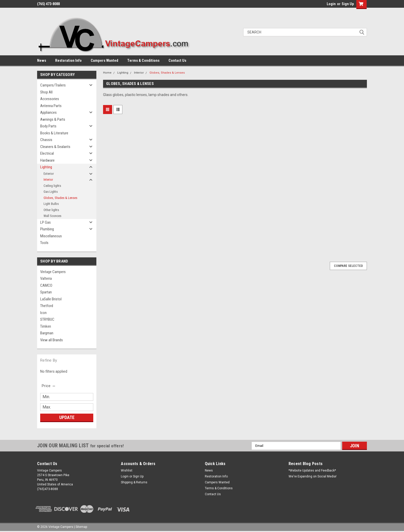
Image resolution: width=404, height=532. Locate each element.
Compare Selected (348, 266)
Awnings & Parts (53, 119)
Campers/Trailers (53, 85)
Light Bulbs (51, 204)
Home (107, 73)
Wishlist (127, 470)
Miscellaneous (51, 236)
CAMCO (46, 285)
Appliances (48, 112)
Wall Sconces (52, 216)
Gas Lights (51, 192)
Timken (46, 326)
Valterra (46, 278)
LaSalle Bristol (51, 299)
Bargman (47, 333)
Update (67, 417)
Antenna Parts (51, 106)
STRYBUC (47, 319)
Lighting (46, 167)
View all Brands (52, 340)
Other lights (51, 210)
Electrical (47, 153)
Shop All (46, 92)
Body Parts (48, 126)
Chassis (46, 140)
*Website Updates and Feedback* (312, 470)
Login (331, 4)
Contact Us (177, 60)
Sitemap (81, 527)
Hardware (47, 160)
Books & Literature (54, 133)
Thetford (47, 306)
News (42, 60)
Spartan (46, 292)
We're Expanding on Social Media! (313, 476)
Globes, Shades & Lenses (60, 198)
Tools (44, 243)
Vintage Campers (53, 272)
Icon (43, 313)
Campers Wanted (104, 60)
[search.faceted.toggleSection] (49, 386)
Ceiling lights (52, 186)
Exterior (49, 174)
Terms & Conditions (143, 60)
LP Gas (45, 222)
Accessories (50, 99)
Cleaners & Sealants (55, 147)
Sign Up (348, 4)
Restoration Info (68, 60)
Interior (48, 180)
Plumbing (47, 229)
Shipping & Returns (134, 482)
